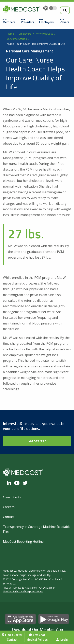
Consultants (12, 497)
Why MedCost (44, 34)
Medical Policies (37, 640)
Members (9, 22)
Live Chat (39, 635)
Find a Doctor (14, 635)
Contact (12, 640)
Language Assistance (25, 588)
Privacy (7, 588)
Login (62, 640)
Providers (28, 22)
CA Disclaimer (47, 588)
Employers (46, 22)
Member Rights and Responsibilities (23, 591)
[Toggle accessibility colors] (53, 8)
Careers (9, 507)
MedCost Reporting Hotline (23, 542)
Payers (65, 22)
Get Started (37, 441)
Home (10, 34)
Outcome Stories (17, 39)
